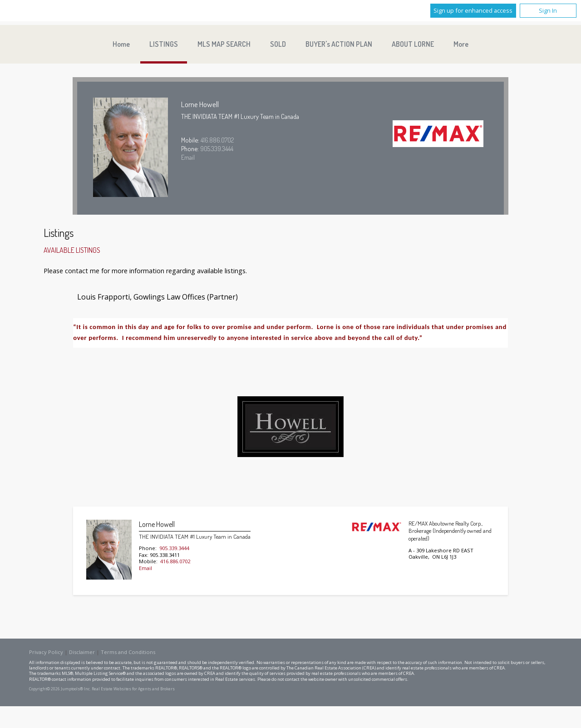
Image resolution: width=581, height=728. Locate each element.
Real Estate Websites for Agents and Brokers (133, 689)
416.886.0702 (217, 140)
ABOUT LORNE (413, 44)
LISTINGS (164, 44)
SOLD (278, 44)
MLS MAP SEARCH (224, 44)
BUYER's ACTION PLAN (339, 44)
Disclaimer (82, 652)
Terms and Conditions (128, 652)
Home (121, 44)
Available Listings (72, 250)
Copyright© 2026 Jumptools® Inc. (60, 689)
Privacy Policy (46, 652)
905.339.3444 (217, 148)
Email (188, 157)
